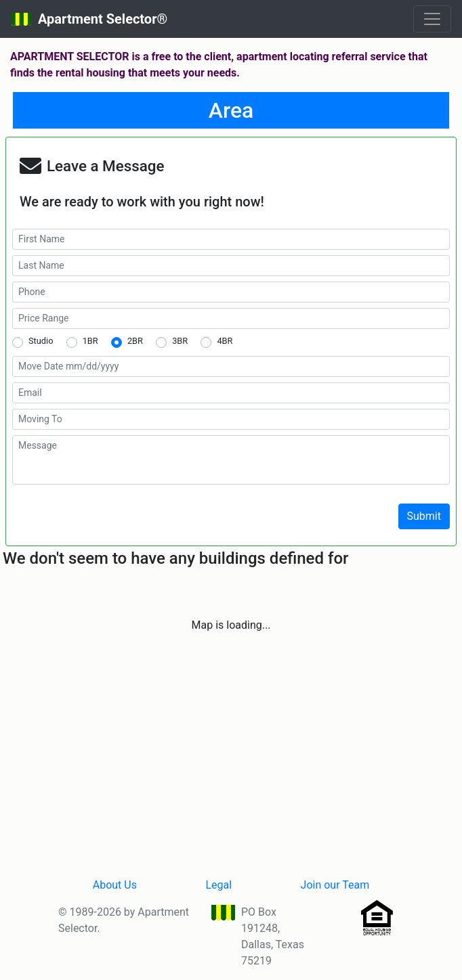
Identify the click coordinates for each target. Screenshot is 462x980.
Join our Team (335, 885)
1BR (90, 341)
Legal (218, 885)
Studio (41, 341)
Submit (424, 516)
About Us (115, 885)
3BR (180, 341)
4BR (225, 341)
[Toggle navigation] (432, 19)
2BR (135, 341)
